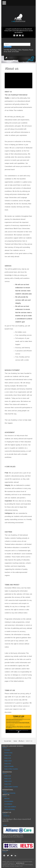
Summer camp (8, 753)
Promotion (7, 750)
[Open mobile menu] (4, 3)
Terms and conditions (10, 807)
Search (6, 41)
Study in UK (8, 755)
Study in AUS (8, 761)
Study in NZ (8, 764)
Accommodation (9, 801)
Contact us (6, 816)
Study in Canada (9, 766)
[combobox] (17, 44)
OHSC (5, 825)
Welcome (7, 799)
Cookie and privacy (10, 809)
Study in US (8, 758)
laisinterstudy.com (20, 863)
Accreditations (8, 804)
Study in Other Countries (11, 769)
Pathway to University (9, 793)
